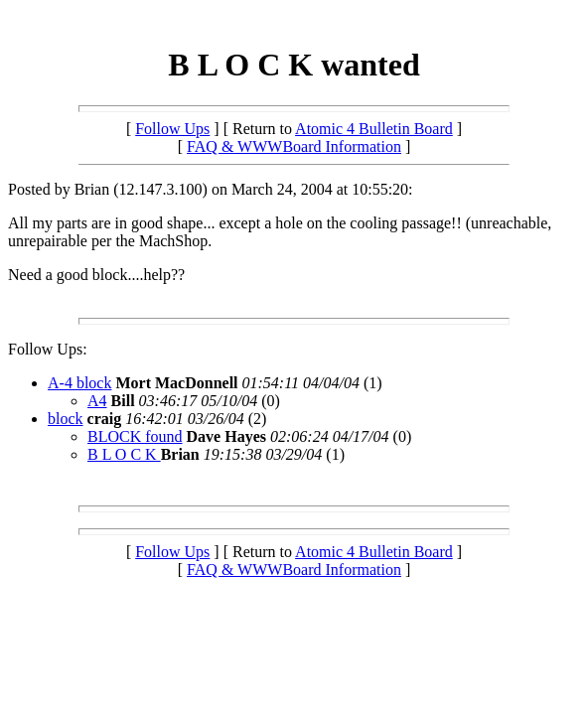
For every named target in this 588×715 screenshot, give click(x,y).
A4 (97, 401)
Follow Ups (172, 129)
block (66, 419)
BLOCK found (135, 436)
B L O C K (124, 454)
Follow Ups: (48, 349)
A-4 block (79, 383)
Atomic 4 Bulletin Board (374, 129)
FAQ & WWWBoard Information (294, 146)
